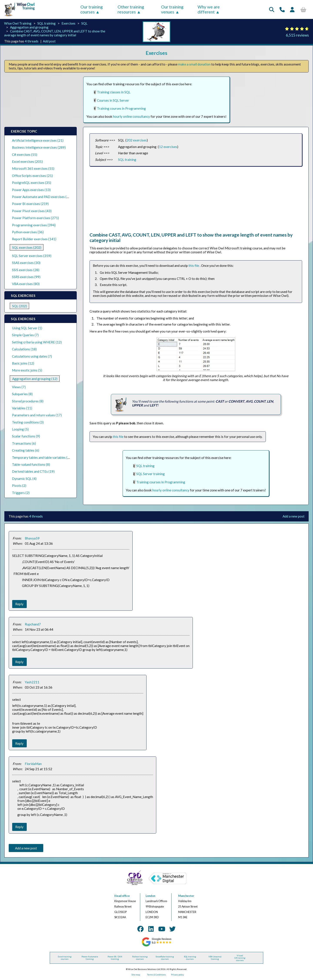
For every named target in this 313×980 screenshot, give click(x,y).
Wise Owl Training (18, 23)
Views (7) (19, 387)
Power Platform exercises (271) (35, 218)
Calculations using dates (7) (32, 356)
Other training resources (131, 9)
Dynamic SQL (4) (24, 479)
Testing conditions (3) (28, 422)
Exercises (68, 23)
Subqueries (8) (22, 394)
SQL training (47, 23)
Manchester (186, 896)
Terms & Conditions (156, 975)
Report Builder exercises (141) (34, 239)
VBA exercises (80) (26, 284)
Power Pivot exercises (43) (32, 211)
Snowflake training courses (165, 958)
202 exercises (137, 140)
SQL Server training (151, 474)
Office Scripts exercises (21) (32, 176)
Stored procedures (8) (28, 401)
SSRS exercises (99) (26, 277)
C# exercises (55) (25, 155)
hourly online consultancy (132, 116)
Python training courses (140, 958)
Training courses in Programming (121, 108)
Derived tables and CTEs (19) (33, 471)
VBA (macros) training (215, 958)
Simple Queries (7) (25, 335)
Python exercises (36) (28, 232)
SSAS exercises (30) (26, 263)
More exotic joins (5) (27, 370)
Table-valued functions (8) (31, 464)
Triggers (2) (21, 493)
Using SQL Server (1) (27, 328)
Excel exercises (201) (27, 161)
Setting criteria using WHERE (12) (37, 342)
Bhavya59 (32, 538)
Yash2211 (32, 682)
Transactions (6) (24, 443)
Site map (136, 975)
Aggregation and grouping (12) (35, 379)
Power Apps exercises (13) (31, 190)
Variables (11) (22, 408)
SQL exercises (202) (27, 247)
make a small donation (194, 64)
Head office (122, 896)
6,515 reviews (297, 35)
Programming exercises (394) (34, 225)
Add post (49, 41)
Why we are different (209, 9)
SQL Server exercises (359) (32, 256)
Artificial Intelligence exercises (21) (38, 140)
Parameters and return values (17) (37, 415)
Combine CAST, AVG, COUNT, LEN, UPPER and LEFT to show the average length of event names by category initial (55, 33)
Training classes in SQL (114, 92)
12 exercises (168, 147)
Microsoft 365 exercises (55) (33, 168)
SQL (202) (20, 306)
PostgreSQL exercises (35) (32, 183)
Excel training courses (65, 958)
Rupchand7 (33, 624)
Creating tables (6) (26, 450)
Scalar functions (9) (26, 436)
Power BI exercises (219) (30, 204)
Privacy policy (177, 975)
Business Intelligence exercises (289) (39, 147)
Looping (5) (20, 429)
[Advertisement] (196, 202)
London (150, 896)
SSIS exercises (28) (26, 270)
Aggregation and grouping (29, 27)
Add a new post (294, 516)
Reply (19, 604)
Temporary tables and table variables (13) (42, 457)
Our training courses (92, 9)
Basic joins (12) (23, 363)
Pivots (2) (19, 486)
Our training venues (172, 9)
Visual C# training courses (240, 958)
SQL (84, 23)
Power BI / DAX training (115, 958)
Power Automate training (90, 958)
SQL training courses (190, 958)
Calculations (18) (24, 349)
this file (194, 266)
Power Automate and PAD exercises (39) (42, 197)
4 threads (32, 41)
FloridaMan (33, 764)
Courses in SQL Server (113, 100)
